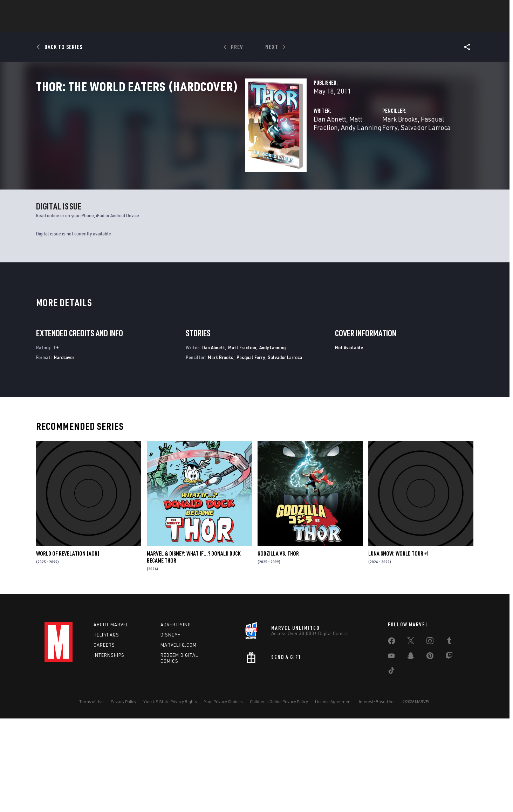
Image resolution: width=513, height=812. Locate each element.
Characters (211, 25)
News (151, 25)
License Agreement (333, 795)
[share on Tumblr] (449, 736)
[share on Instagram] (430, 736)
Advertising (176, 718)
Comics (177, 25)
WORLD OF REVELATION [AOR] (68, 647)
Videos (333, 25)
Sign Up (93, 9)
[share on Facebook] (392, 736)
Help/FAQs (106, 728)
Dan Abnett (183, 150)
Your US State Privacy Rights (170, 795)
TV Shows (302, 25)
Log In (70, 9)
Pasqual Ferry (368, 150)
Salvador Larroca (416, 150)
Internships (109, 749)
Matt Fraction (222, 150)
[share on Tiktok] (391, 765)
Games (244, 25)
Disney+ (170, 728)
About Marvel (111, 718)
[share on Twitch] (449, 751)
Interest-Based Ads (377, 795)
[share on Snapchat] (411, 751)
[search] (456, 9)
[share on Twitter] (411, 736)
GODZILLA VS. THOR (278, 647)
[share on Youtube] (391, 751)
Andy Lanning (265, 150)
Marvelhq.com (179, 738)
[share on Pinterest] (430, 751)
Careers (104, 738)
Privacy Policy (124, 795)
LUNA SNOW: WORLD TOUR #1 (399, 647)
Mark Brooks (327, 150)
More (359, 25)
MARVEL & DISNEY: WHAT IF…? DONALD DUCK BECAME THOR (194, 651)
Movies (272, 25)
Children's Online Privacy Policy (279, 795)
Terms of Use (91, 795)
